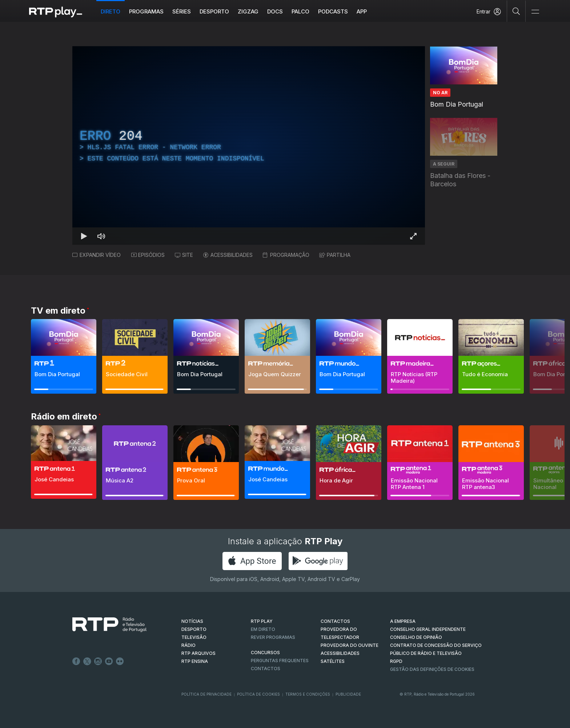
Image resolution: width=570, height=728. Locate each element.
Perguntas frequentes (280, 661)
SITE (184, 255)
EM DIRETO (263, 629)
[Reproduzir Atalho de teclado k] (84, 236)
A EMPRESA (403, 621)
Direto (111, 11)
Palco (300, 11)
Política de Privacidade (206, 694)
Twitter (87, 661)
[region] (249, 146)
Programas (146, 11)
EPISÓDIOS (148, 255)
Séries (182, 11)
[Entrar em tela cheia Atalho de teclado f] (413, 236)
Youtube (109, 661)
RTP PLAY (262, 621)
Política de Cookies (258, 694)
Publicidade (348, 694)
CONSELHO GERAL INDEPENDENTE (428, 629)
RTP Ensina (195, 661)
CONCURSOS (265, 653)
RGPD (396, 661)
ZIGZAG (248, 11)
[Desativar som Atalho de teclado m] (101, 236)
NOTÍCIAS (192, 621)
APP (362, 11)
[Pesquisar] (516, 11)
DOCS (275, 11)
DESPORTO (194, 629)
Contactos (266, 669)
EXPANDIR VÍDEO (97, 255)
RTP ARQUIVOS (198, 653)
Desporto (214, 11)
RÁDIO (188, 645)
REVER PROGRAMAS (273, 637)
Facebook (76, 661)
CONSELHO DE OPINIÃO (416, 637)
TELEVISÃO (194, 637)
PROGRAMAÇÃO (286, 255)
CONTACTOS (335, 621)
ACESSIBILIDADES (228, 255)
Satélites (333, 661)
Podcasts (333, 11)
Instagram (98, 661)
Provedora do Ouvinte (350, 645)
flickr (120, 661)
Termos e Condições (308, 694)
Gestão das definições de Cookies (432, 669)
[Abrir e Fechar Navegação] (535, 12)
